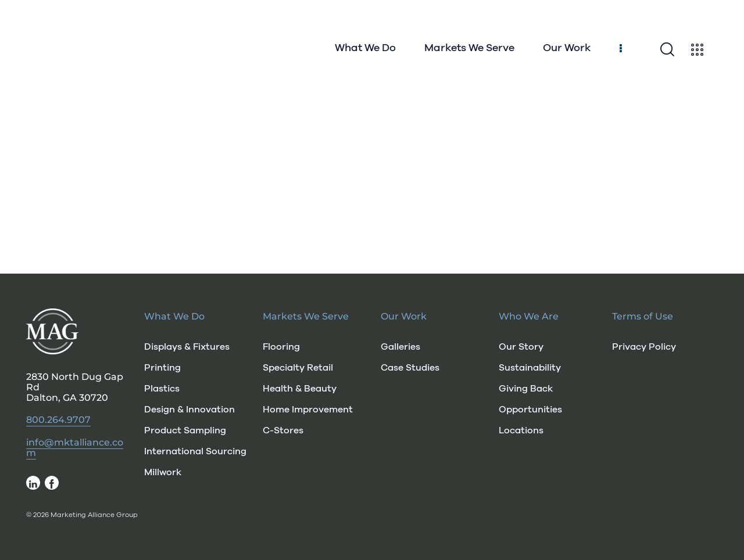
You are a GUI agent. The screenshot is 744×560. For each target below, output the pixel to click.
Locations (521, 430)
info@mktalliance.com (75, 448)
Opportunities (530, 410)
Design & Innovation (189, 410)
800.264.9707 (58, 420)
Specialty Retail (298, 368)
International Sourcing (194, 451)
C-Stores (283, 430)
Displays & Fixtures (187, 347)
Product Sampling (185, 430)
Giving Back (526, 389)
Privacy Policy (644, 347)
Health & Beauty (300, 389)
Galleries (400, 347)
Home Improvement (308, 410)
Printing (162, 368)
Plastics (162, 389)
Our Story (521, 347)
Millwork (163, 472)
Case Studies (410, 368)
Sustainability (530, 368)
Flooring (281, 347)
